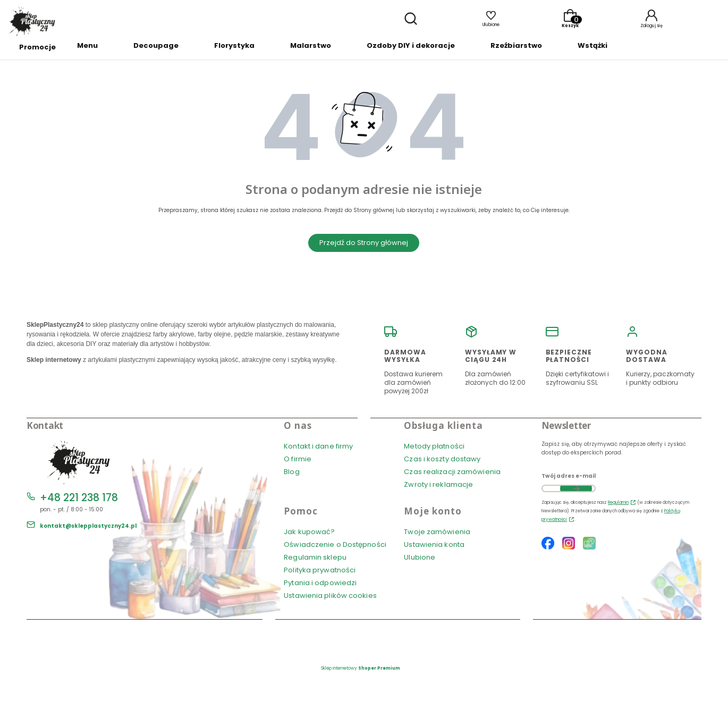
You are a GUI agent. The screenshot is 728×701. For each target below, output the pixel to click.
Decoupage (156, 45)
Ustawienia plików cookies (331, 596)
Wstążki (592, 45)
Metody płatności (434, 446)
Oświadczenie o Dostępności (335, 544)
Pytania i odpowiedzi (320, 583)
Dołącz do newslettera (576, 488)
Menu (87, 45)
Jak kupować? (309, 532)
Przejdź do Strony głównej (364, 243)
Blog (291, 472)
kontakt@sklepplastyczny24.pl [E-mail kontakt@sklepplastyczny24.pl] (88, 526)
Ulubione (420, 557)
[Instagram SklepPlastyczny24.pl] (569, 544)
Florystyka (234, 45)
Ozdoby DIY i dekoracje (411, 45)
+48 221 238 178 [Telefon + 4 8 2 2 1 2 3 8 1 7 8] (79, 498)
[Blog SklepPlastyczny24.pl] (589, 544)
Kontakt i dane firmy (318, 446)
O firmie (298, 459)
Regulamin (618, 502)
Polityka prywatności (320, 570)
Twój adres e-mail (569, 476)
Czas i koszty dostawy (442, 459)
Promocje (37, 47)
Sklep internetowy (361, 668)
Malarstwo (311, 45)
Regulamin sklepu (315, 557)
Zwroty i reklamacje (438, 484)
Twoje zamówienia (437, 532)
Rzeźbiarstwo (516, 45)
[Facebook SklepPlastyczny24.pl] (548, 544)
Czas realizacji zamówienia (452, 472)
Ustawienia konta (434, 544)
